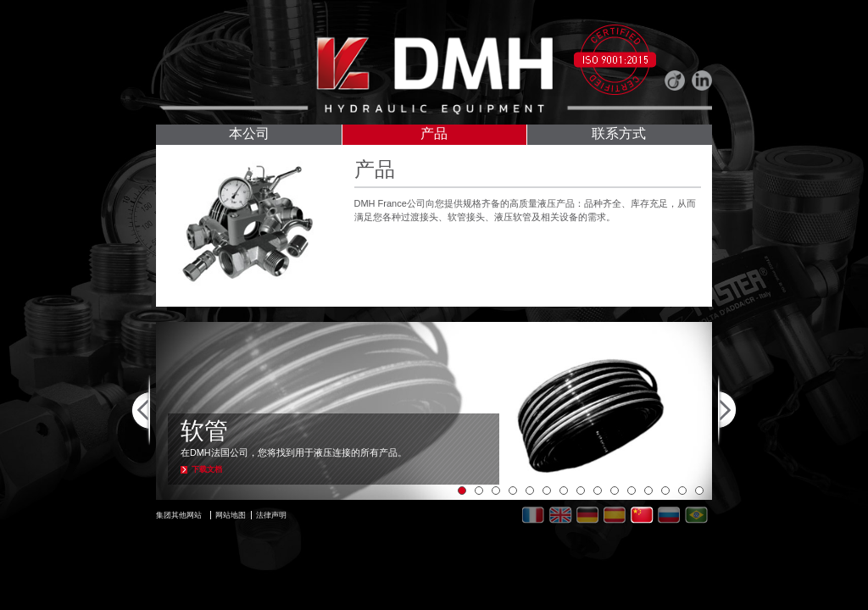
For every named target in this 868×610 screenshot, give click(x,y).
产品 (434, 135)
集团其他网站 (179, 515)
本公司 (249, 135)
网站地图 (231, 515)
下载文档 (207, 469)
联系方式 (619, 135)
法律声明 (271, 515)
